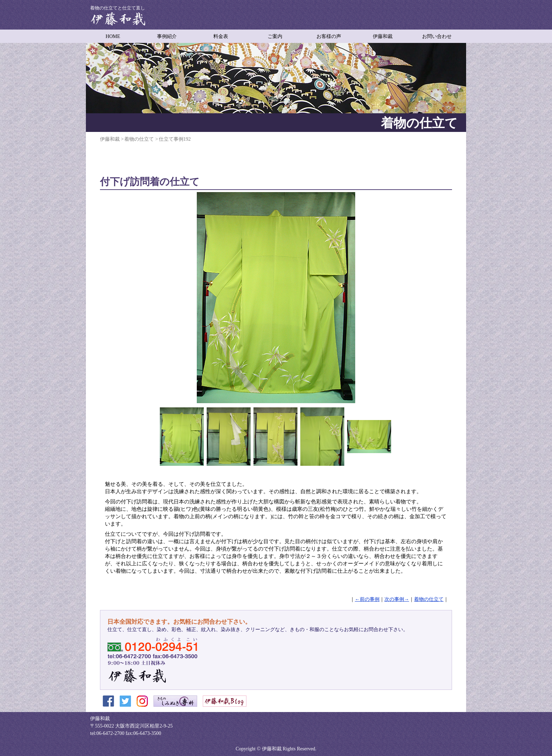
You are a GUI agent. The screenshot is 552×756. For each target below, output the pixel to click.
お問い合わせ (437, 36)
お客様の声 (329, 36)
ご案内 (275, 36)
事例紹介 (167, 36)
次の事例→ (397, 599)
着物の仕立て (429, 599)
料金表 (221, 36)
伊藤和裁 (383, 36)
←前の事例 (367, 599)
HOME (113, 36)
